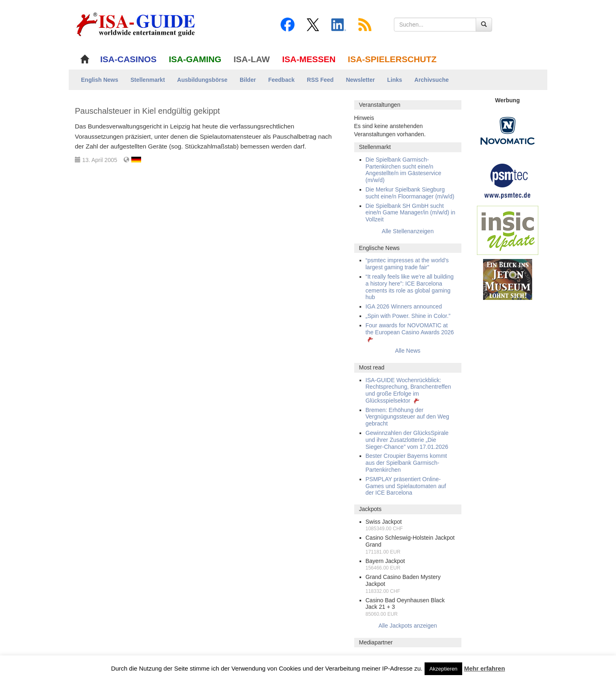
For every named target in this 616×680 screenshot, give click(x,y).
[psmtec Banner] (508, 180)
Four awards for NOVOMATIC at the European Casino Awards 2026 (410, 332)
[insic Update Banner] (508, 230)
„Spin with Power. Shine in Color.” (408, 316)
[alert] (408, 126)
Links (395, 80)
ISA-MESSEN (309, 59)
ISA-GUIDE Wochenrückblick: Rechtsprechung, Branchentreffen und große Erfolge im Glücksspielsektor (408, 390)
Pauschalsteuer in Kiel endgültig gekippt (147, 111)
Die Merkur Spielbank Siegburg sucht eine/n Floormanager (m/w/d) (410, 193)
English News (100, 80)
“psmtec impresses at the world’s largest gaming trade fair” (407, 264)
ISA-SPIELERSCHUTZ (392, 59)
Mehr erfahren (485, 668)
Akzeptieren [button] (444, 669)
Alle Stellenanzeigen (408, 231)
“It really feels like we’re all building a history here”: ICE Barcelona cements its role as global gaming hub (410, 287)
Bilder (248, 80)
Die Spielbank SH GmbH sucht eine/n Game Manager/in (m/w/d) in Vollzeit (410, 213)
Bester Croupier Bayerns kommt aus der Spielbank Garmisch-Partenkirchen (406, 463)
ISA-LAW (252, 59)
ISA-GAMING (195, 59)
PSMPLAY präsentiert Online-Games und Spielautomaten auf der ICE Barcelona (406, 486)
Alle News (408, 351)
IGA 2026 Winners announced (404, 306)
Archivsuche (432, 80)
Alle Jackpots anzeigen (408, 626)
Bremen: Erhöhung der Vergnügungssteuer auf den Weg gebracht (407, 417)
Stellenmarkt (148, 80)
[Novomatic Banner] (508, 131)
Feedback (282, 80)
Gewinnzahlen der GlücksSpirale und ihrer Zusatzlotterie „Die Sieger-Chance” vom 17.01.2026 (407, 440)
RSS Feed (320, 80)
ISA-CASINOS (128, 59)
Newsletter (361, 80)
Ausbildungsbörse (202, 80)
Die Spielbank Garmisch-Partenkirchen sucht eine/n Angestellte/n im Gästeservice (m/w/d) (404, 170)
